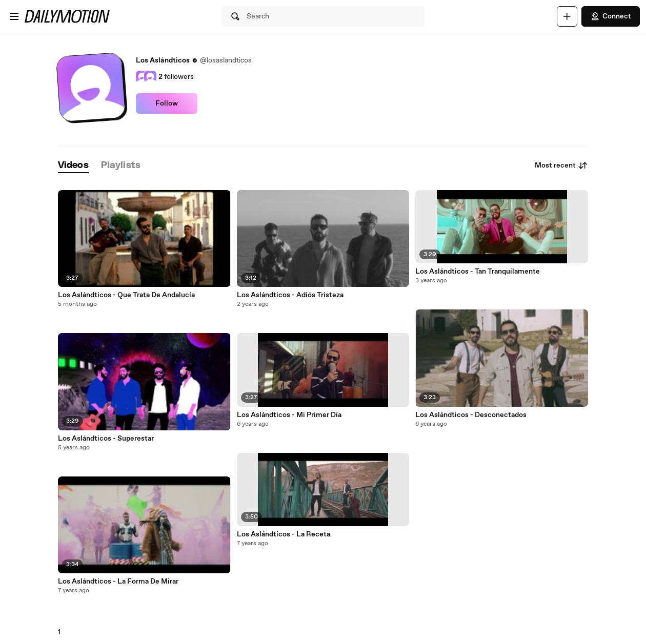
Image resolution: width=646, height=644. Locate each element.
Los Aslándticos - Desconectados (471, 415)
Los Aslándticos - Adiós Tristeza (290, 295)
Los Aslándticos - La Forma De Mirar (118, 581)
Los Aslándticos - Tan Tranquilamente (478, 272)
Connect (611, 16)
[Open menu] (14, 16)
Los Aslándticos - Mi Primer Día (289, 415)
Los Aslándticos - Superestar (106, 439)
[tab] (73, 166)
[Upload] (567, 16)
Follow (167, 103)
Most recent (561, 165)
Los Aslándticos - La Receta (284, 534)
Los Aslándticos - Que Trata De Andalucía (126, 295)
